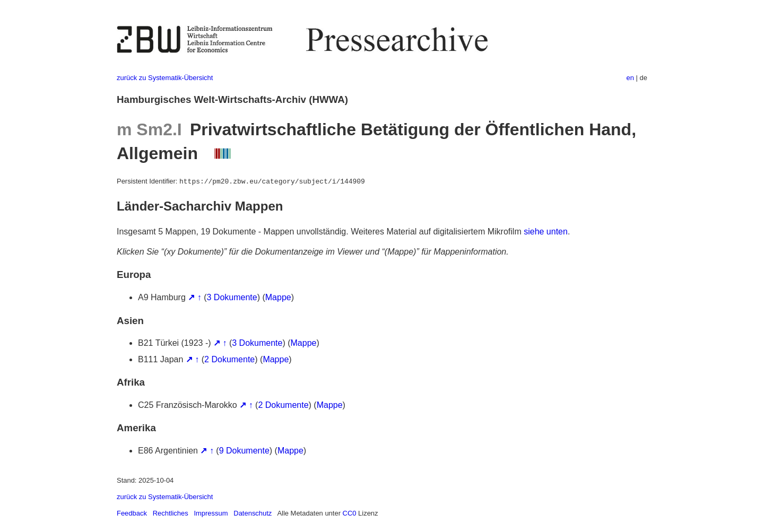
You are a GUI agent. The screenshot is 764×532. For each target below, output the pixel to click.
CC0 (350, 513)
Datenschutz (253, 513)
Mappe (278, 297)
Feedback (132, 513)
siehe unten (546, 232)
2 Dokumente (229, 359)
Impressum (211, 513)
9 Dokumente (244, 451)
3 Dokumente (232, 297)
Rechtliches (171, 513)
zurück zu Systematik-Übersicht (165, 78)
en (630, 78)
